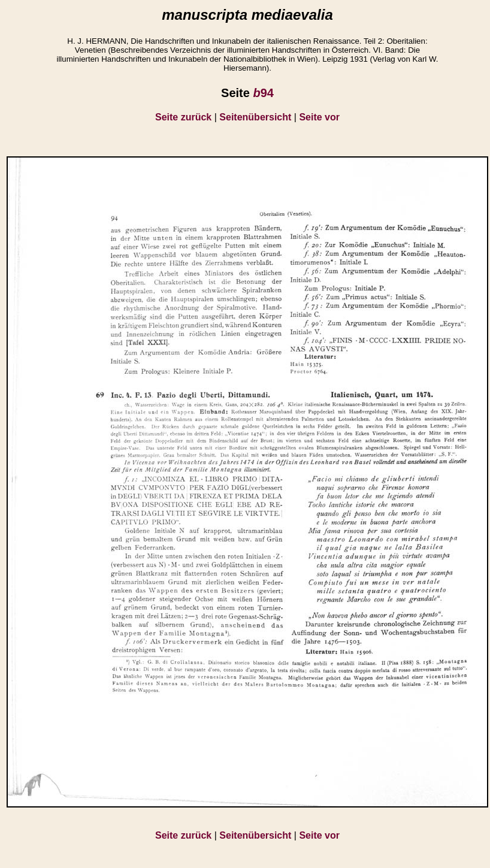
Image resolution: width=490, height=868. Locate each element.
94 (263, 93)
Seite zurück (183, 117)
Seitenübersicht (255, 117)
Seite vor (319, 117)
